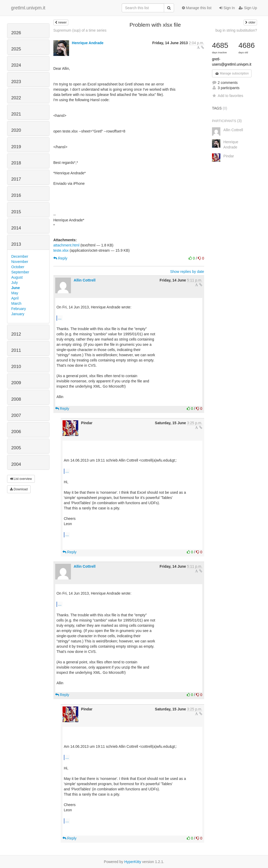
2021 (16, 114)
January (18, 314)
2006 (16, 432)
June (16, 288)
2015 (16, 212)
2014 (16, 228)
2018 (16, 163)
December (20, 256)
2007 (16, 415)
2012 (16, 334)
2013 (16, 244)
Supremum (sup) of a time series (80, 30)
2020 (16, 130)
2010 (16, 367)
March (16, 303)
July (15, 283)
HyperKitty (133, 862)
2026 (16, 33)
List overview (21, 479)
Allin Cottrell (85, 280)
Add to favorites (228, 96)
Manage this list (197, 8)
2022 (16, 98)
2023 (16, 82)
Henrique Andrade (88, 43)
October (18, 267)
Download (19, 489)
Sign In (227, 8)
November (20, 262)
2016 (16, 195)
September (20, 272)
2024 (16, 65)
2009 (16, 383)
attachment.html (66, 245)
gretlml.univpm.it (28, 8)
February (19, 309)
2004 (16, 464)
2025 (16, 49)
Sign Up (248, 8)
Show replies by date (187, 272)
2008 (16, 399)
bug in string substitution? (236, 30)
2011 (16, 350)
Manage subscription (232, 73)
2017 (16, 179)
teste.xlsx (61, 250)
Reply (60, 258)
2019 (16, 147)
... (60, 318)
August (17, 277)
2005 (16, 448)
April (15, 298)
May (15, 293)
